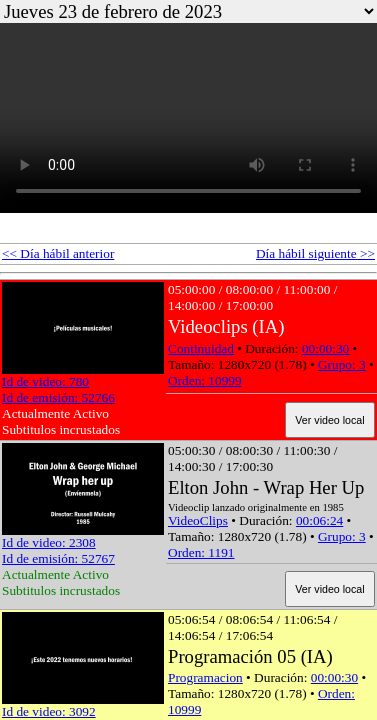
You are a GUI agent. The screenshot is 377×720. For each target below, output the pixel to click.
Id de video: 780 (45, 381)
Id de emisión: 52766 (58, 397)
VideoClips (198, 520)
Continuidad (201, 348)
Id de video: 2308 (49, 542)
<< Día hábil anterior (58, 253)
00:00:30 (325, 348)
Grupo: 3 (342, 364)
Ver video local (329, 420)
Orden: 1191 (201, 552)
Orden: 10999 (205, 380)
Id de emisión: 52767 (58, 558)
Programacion (205, 677)
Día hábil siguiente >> (315, 253)
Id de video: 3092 (49, 711)
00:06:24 (319, 520)
